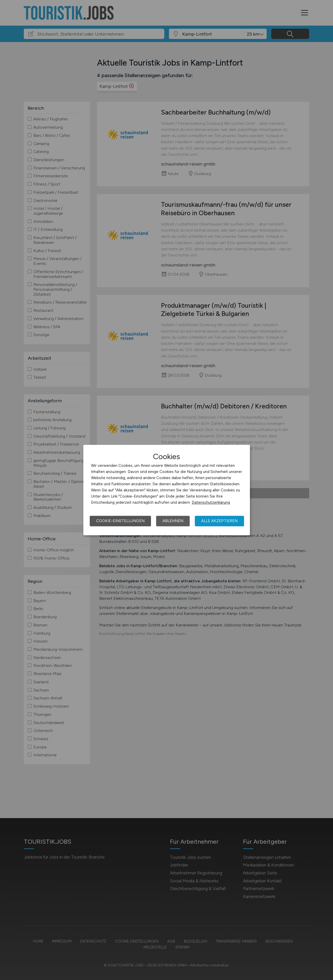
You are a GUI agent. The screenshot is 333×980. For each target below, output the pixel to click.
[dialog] (167, 490)
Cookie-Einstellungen (120, 521)
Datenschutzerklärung (211, 502)
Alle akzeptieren (219, 521)
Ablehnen (173, 521)
